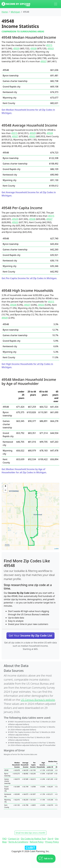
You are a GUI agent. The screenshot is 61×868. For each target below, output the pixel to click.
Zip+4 (50, 839)
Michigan (15, 12)
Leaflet (56, 549)
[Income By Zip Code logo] (16, 4)
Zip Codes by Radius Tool (33, 839)
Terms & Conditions (18, 842)
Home (5, 12)
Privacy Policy (52, 842)
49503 (51, 48)
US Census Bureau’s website (38, 700)
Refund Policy (37, 842)
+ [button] (5, 486)
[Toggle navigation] (56, 4)
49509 (16, 48)
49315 (49, 45)
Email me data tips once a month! (30, 833)
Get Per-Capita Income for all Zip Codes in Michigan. (29, 278)
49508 (34, 48)
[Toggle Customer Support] (46, 859)
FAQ (4, 839)
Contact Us (14, 839)
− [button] (5, 490)
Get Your (30, 636)
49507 (44, 61)
